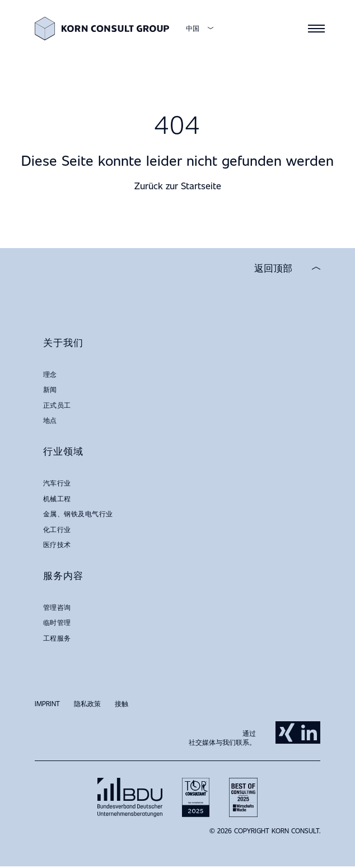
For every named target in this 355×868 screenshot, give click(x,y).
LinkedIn (309, 732)
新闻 (50, 389)
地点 (50, 420)
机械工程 (57, 498)
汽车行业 (57, 483)
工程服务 (57, 638)
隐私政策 (87, 703)
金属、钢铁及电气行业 (78, 514)
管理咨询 (57, 607)
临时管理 (57, 622)
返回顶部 (273, 268)
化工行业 (57, 529)
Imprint (47, 703)
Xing (287, 732)
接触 (122, 703)
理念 (50, 374)
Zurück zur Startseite (178, 186)
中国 (193, 28)
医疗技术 (57, 544)
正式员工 (57, 405)
